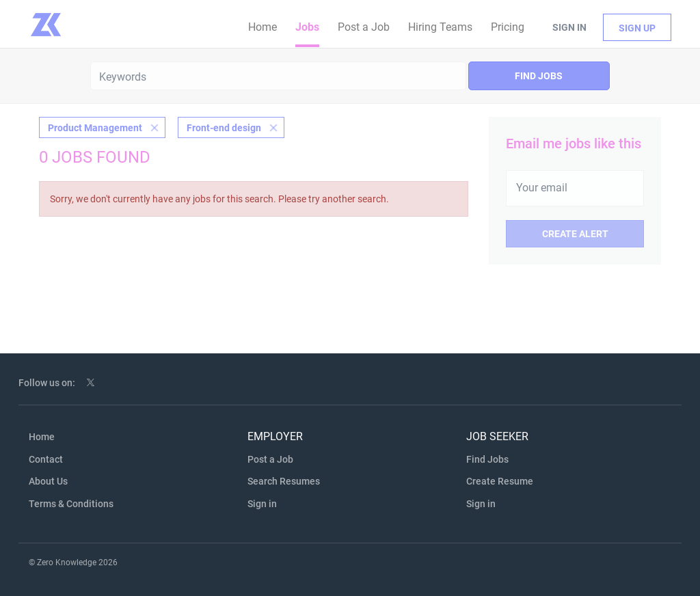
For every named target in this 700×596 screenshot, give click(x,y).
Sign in (569, 27)
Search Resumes (284, 481)
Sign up (637, 28)
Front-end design (224, 128)
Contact (46, 459)
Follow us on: (47, 383)
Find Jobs (539, 76)
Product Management (95, 128)
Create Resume (500, 481)
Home (42, 437)
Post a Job (270, 459)
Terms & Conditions (71, 504)
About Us (48, 481)
